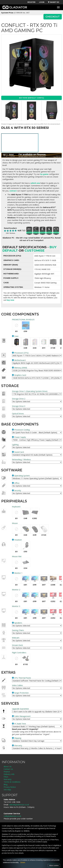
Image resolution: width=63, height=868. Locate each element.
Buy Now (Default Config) (32, 98)
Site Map (7, 790)
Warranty (8, 779)
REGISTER (31, 2)
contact (13, 191)
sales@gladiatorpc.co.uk (19, 805)
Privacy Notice (10, 787)
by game (44, 174)
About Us (8, 766)
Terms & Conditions (12, 782)
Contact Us (8, 769)
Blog (6, 784)
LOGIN (42, 2)
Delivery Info (9, 774)
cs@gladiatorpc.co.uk (12, 816)
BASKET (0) (54, 2)
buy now (10, 300)
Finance (7, 772)
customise (34, 251)
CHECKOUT (53, 17)
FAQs (6, 777)
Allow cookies (54, 865)
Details (23, 862)
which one (35, 183)
